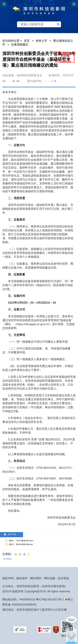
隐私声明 (8, 578)
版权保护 (22, 578)
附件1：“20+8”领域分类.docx (21, 541)
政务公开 (41, 41)
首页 (27, 41)
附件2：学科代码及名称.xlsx (21, 544)
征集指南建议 (20, 44)
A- (14, 81)
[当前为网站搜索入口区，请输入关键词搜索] (39, 17)
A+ (18, 81)
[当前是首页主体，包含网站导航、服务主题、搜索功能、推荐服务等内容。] (39, 17)
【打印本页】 (7, 559)
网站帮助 (36, 578)
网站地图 (50, 578)
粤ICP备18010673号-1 (50, 599)
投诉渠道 (63, 578)
